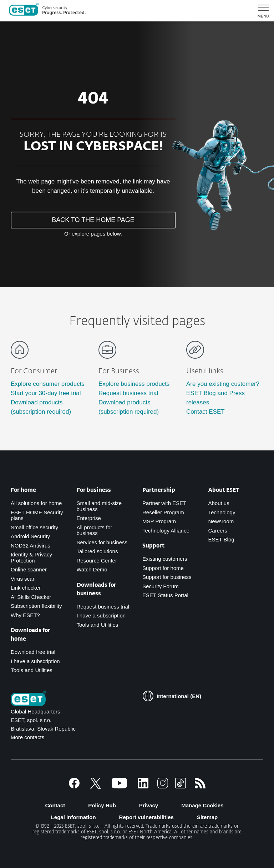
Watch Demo (92, 569)
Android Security (30, 536)
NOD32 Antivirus (31, 546)
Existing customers (165, 559)
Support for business (167, 577)
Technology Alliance (166, 531)
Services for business (102, 542)
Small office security (34, 527)
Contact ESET (205, 412)
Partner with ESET (164, 503)
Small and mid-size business (99, 506)
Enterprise (89, 518)
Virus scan (23, 579)
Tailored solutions (97, 551)
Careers (218, 531)
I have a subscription (35, 661)
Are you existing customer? (223, 384)
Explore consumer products (48, 384)
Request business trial (128, 393)
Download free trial (33, 652)
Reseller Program (163, 512)
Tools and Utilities (32, 670)
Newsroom (221, 521)
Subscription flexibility (36, 606)
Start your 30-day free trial (46, 393)
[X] (96, 786)
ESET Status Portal (165, 595)
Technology (222, 512)
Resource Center (97, 561)
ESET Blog (221, 539)
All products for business (95, 530)
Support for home (163, 568)
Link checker (26, 588)
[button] (261, 11)
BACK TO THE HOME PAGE (93, 220)
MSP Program (159, 521)
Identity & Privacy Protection (31, 557)
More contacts (27, 737)
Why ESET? (25, 615)
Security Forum (161, 586)
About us (219, 503)
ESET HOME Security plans (37, 515)
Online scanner (29, 569)
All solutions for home (36, 503)
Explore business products (134, 384)
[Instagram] (163, 786)
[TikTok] (181, 786)
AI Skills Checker (31, 597)
